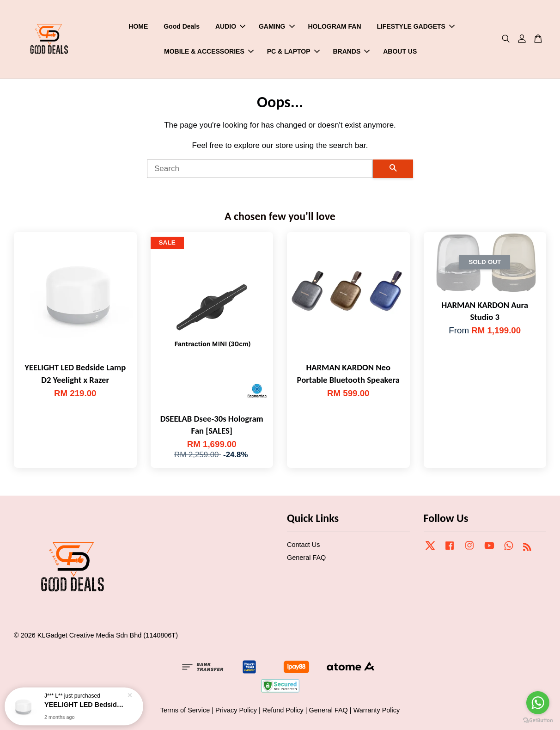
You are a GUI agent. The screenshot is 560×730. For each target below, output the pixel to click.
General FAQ (306, 558)
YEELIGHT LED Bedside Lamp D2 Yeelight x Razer (85, 704)
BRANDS (351, 51)
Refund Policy (283, 710)
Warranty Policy (377, 710)
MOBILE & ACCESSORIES (209, 51)
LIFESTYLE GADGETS (416, 26)
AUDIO (230, 26)
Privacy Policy (236, 710)
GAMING (277, 26)
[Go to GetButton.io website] (538, 721)
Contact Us (303, 545)
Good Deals (182, 26)
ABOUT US (400, 51)
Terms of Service (185, 710)
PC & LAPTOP (293, 51)
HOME (138, 26)
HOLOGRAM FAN (334, 26)
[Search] (260, 169)
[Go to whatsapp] (538, 703)
